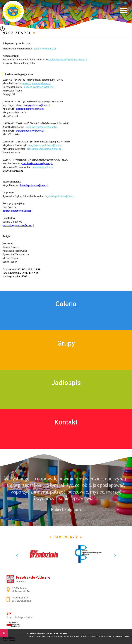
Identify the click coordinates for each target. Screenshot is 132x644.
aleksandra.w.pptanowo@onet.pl (44, 149)
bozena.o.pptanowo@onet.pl (39, 87)
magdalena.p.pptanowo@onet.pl (45, 145)
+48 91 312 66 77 (118, 3)
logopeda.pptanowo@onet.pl (60, 196)
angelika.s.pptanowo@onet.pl (42, 127)
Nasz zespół (17, 33)
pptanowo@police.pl (126, 3)
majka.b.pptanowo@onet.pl (37, 83)
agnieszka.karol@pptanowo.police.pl (68, 60)
